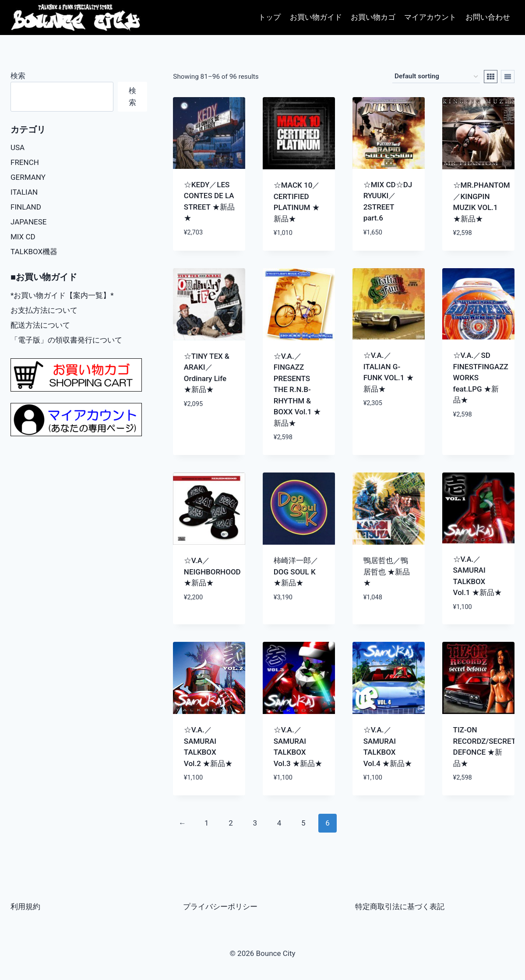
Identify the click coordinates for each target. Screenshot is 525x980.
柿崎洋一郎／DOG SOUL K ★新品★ (296, 572)
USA (18, 147)
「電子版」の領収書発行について (66, 340)
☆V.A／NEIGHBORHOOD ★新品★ (212, 572)
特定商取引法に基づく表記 (400, 906)
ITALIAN (24, 192)
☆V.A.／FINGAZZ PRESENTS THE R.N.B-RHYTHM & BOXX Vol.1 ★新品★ (297, 390)
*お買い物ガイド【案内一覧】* (62, 295)
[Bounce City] (76, 18)
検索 (18, 76)
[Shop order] (436, 77)
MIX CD (23, 237)
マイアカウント (430, 17)
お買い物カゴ (373, 17)
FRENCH (25, 162)
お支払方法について (44, 310)
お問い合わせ (488, 17)
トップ (270, 17)
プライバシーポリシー (220, 906)
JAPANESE (29, 222)
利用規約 (25, 906)
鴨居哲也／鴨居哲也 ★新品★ (387, 572)
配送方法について (40, 325)
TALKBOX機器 (34, 252)
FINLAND (26, 207)
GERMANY (28, 177)
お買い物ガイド (316, 17)
